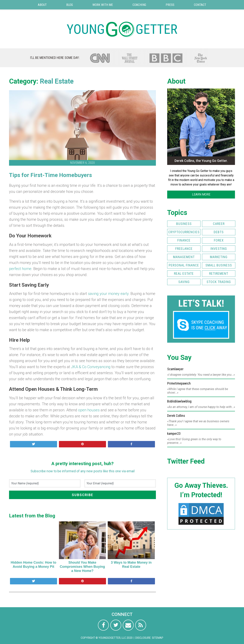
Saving (184, 282)
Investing (219, 249)
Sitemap (158, 638)
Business (184, 224)
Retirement (219, 274)
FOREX (219, 240)
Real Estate (57, 81)
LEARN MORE (201, 194)
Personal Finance (184, 265)
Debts (219, 232)
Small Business (219, 265)
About (42, 5)
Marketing (219, 257)
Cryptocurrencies (184, 232)
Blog (70, 5)
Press (170, 5)
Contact (200, 5)
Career (219, 224)
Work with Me (103, 5)
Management (184, 257)
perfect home (20, 269)
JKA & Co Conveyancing (91, 367)
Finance (184, 240)
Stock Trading (219, 282)
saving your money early (108, 294)
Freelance (184, 249)
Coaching (139, 5)
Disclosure (143, 638)
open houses (89, 410)
